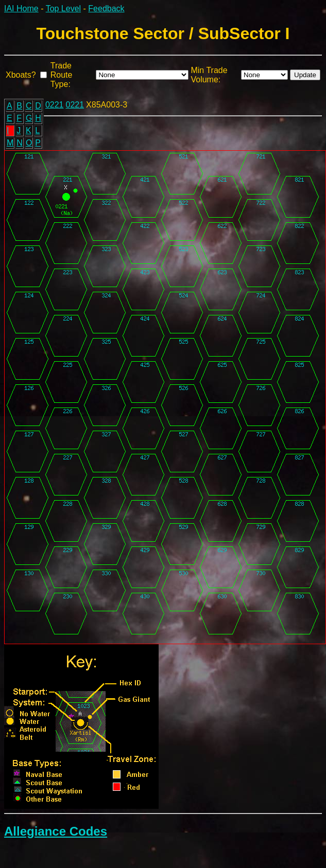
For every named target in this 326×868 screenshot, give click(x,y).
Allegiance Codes (56, 831)
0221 (55, 105)
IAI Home (21, 8)
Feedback (106, 8)
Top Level (64, 8)
